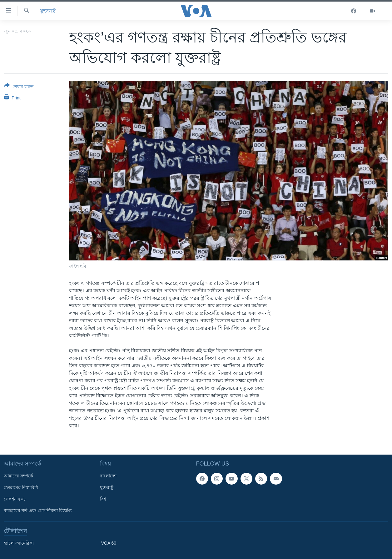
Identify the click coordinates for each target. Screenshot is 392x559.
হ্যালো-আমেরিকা (19, 543)
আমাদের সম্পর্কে (18, 476)
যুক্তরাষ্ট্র (48, 11)
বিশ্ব (103, 499)
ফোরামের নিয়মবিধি (21, 487)
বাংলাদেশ (108, 476)
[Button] (19, 87)
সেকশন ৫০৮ (15, 499)
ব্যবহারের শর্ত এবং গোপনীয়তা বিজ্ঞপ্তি (38, 511)
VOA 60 (109, 543)
